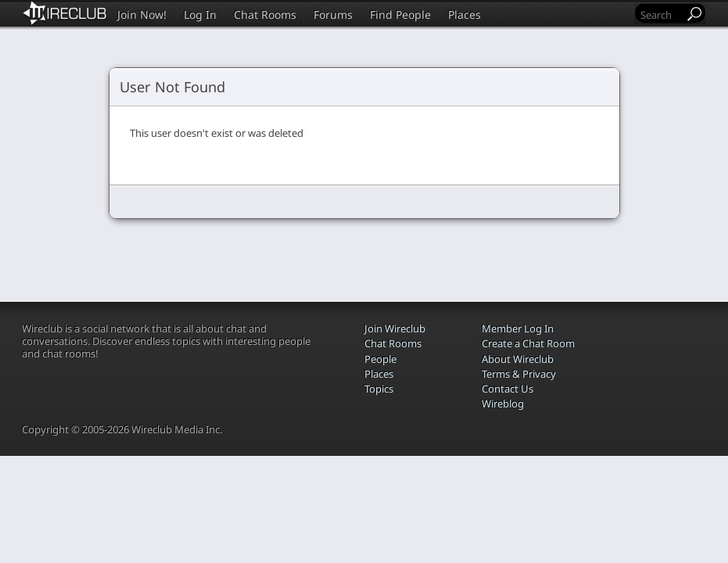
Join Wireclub (395, 328)
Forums (333, 14)
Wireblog (503, 403)
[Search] (661, 14)
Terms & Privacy (519, 374)
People (380, 359)
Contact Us (507, 389)
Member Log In (518, 328)
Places (464, 14)
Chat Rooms (265, 14)
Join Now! (142, 14)
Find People (400, 14)
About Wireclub (518, 359)
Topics (379, 389)
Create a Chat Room (528, 343)
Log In (200, 14)
